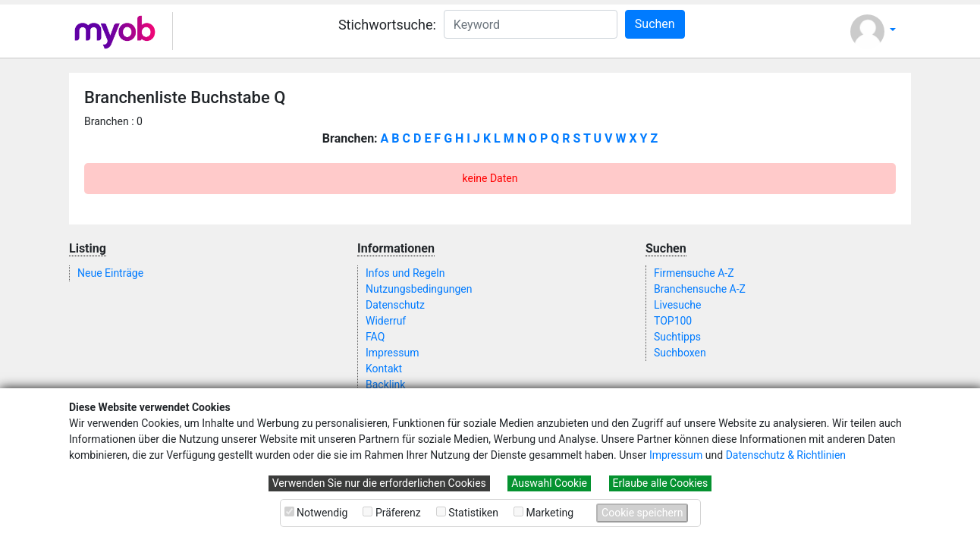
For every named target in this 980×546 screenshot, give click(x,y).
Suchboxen (680, 353)
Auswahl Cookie (549, 483)
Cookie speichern (642, 513)
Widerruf (386, 321)
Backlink (385, 384)
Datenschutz (395, 305)
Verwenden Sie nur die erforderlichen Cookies (379, 483)
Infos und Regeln (405, 273)
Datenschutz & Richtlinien (786, 455)
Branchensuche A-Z (700, 289)
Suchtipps (677, 337)
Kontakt (384, 369)
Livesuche (677, 305)
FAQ (375, 337)
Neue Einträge (110, 273)
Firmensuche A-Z (694, 273)
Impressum (676, 455)
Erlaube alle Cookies (661, 483)
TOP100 (673, 321)
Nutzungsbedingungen (419, 289)
